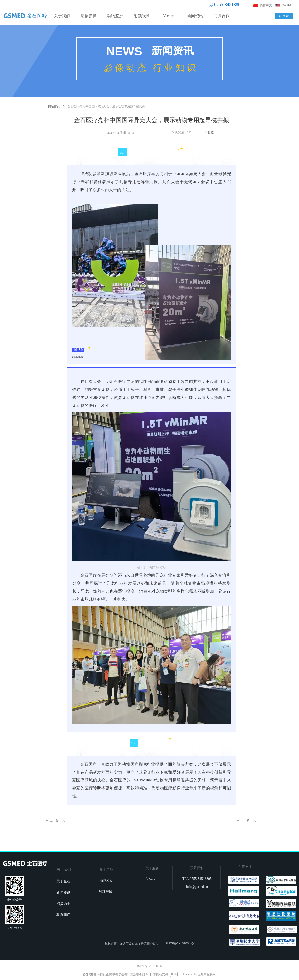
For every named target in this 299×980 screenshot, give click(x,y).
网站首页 (54, 106)
